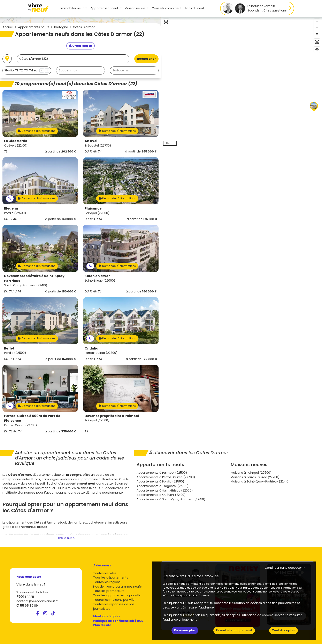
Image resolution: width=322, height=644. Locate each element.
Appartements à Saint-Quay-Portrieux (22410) (171, 499)
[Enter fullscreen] (317, 42)
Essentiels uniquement (234, 630)
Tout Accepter (283, 630)
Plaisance (93, 208)
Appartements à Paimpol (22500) (162, 473)
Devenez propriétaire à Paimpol (112, 416)
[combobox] (27, 70)
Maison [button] (135, 8)
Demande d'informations (37, 131)
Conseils (167, 8)
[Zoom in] (317, 22)
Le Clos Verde (16, 141)
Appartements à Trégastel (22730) (163, 486)
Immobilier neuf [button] (73, 8)
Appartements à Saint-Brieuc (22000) (165, 490)
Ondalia (91, 348)
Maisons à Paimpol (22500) (251, 473)
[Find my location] (317, 50)
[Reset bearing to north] (317, 34)
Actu (194, 8)
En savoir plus (185, 630)
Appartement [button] (105, 8)
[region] (241, 82)
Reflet (9, 348)
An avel (91, 141)
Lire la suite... (67, 538)
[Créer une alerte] (80, 46)
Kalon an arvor (97, 276)
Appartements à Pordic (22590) (160, 481)
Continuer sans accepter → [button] (285, 568)
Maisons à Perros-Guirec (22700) (255, 477)
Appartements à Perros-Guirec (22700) (166, 477)
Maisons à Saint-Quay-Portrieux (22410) (260, 481)
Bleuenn (11, 208)
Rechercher (146, 59)
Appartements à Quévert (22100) (161, 495)
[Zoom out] (317, 28)
